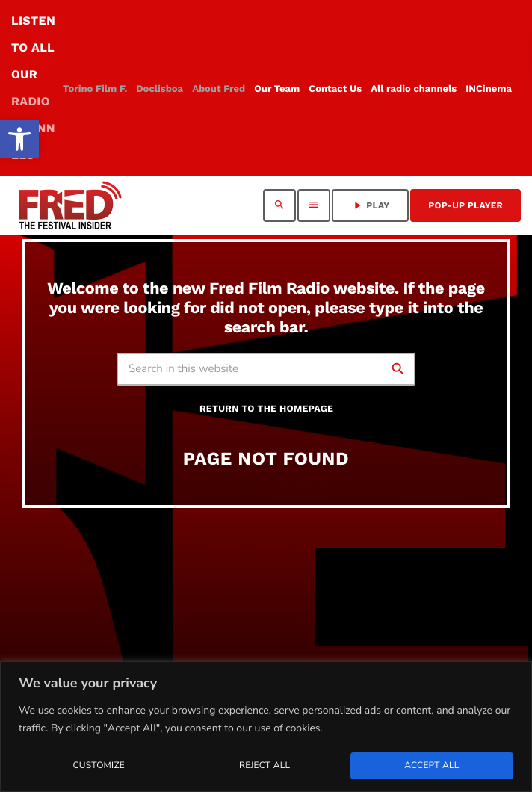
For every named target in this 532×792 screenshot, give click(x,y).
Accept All (432, 766)
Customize (98, 766)
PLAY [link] (370, 205)
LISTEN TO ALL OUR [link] (33, 88)
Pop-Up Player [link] (466, 205)
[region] (266, 727)
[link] (19, 139)
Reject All (265, 766)
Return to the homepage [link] (266, 409)
